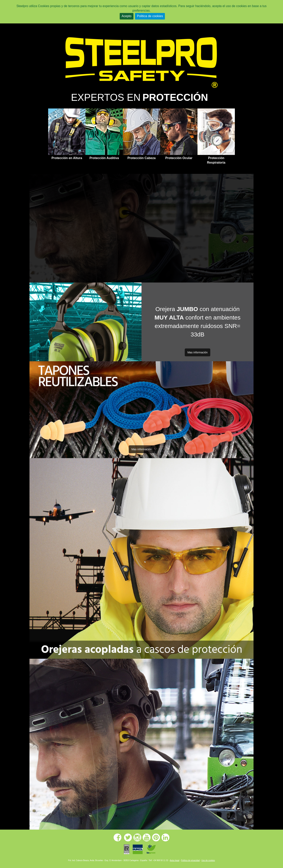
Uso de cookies (208, 860)
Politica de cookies (150, 16)
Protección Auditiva (104, 158)
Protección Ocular (179, 158)
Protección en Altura (67, 158)
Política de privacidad (190, 860)
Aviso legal (175, 860)
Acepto (127, 16)
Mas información (198, 352)
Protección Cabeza (141, 158)
